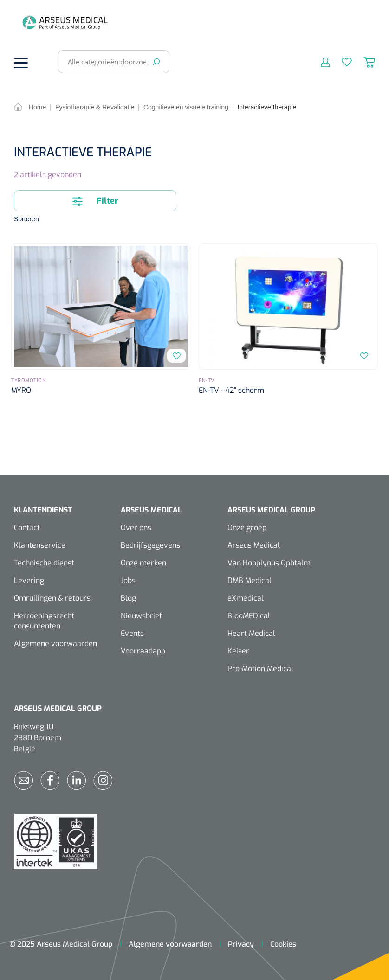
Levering (29, 580)
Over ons (136, 528)
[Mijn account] (320, 62)
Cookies (283, 944)
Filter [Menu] (95, 200)
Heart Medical (251, 633)
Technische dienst (44, 563)
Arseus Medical (254, 545)
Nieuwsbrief (141, 616)
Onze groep (247, 528)
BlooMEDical (249, 616)
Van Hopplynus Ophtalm (269, 563)
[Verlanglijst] (341, 62)
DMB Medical (250, 580)
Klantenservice (40, 545)
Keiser (238, 651)
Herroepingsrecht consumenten (44, 621)
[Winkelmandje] (363, 62)
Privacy (241, 944)
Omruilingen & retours (52, 598)
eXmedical (246, 598)
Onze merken (143, 563)
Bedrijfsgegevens (150, 545)
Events (132, 633)
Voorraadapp (143, 651)
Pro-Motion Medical (260, 669)
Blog (128, 598)
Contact (27, 528)
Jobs (128, 580)
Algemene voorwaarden (55, 644)
